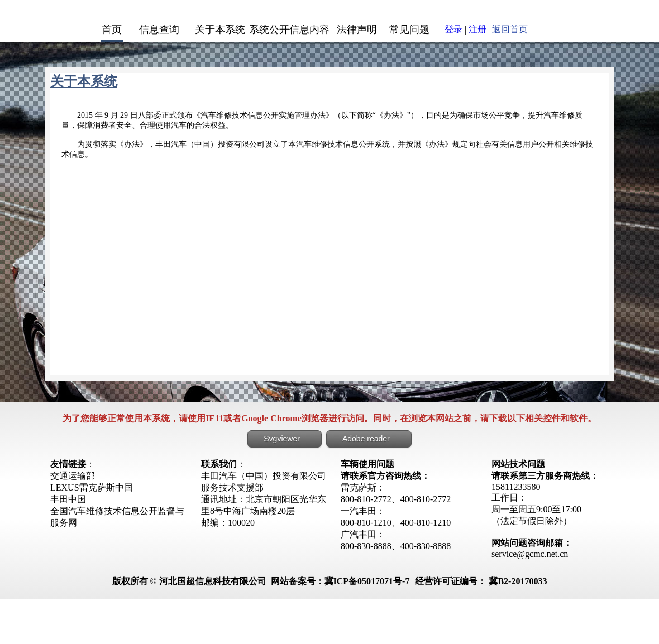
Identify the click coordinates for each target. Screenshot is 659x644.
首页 (112, 30)
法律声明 (357, 30)
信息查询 (159, 30)
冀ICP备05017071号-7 (367, 581)
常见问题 (409, 30)
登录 (453, 29)
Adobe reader (366, 439)
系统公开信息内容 (289, 30)
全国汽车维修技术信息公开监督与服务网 (117, 517)
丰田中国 (68, 499)
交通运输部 (73, 476)
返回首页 (510, 29)
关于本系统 (220, 30)
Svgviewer (282, 439)
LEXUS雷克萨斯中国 (92, 487)
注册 (477, 29)
